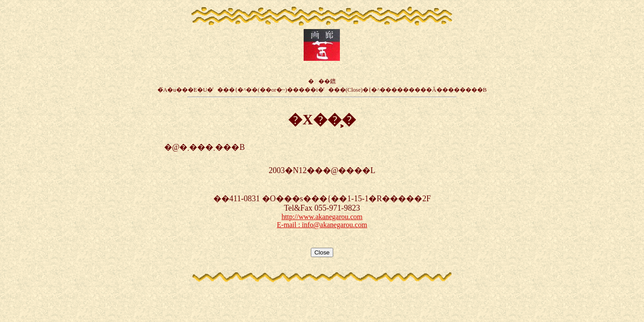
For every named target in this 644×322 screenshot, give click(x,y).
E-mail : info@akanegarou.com (322, 225)
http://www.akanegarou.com (322, 217)
